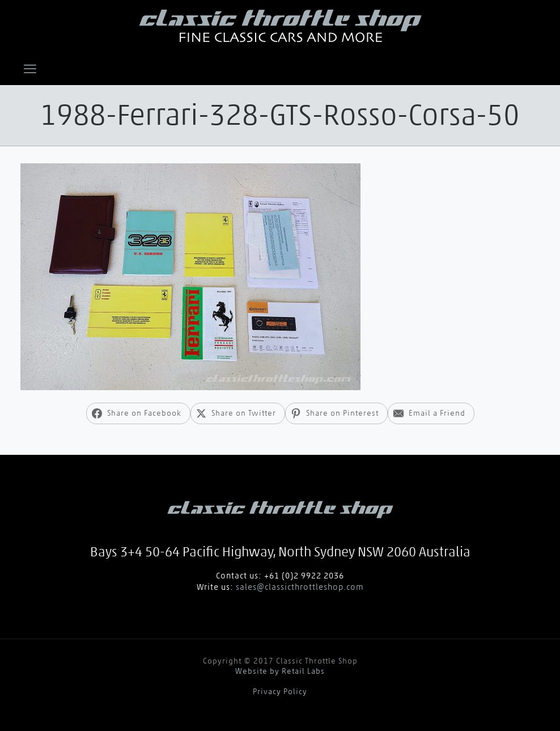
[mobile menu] (30, 69)
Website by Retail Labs (280, 671)
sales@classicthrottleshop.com (300, 587)
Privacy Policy (280, 692)
